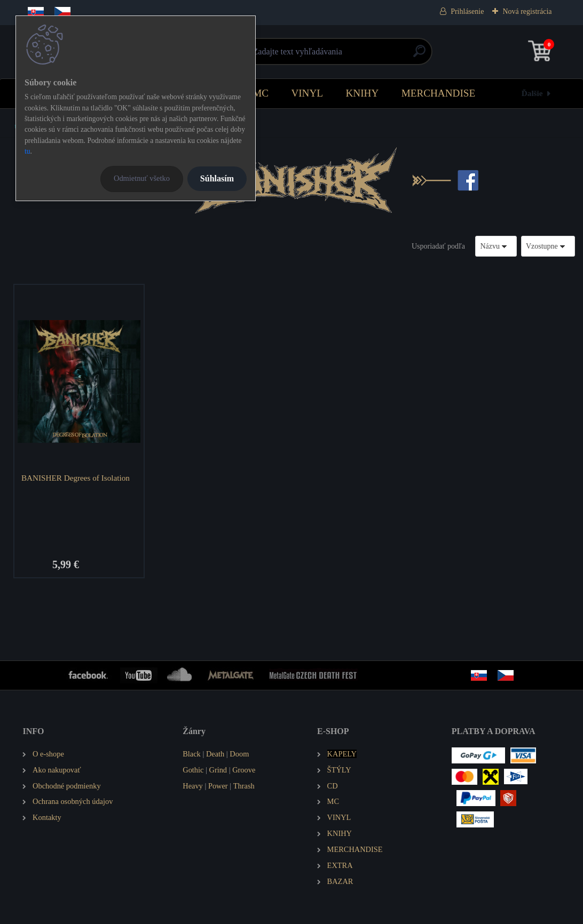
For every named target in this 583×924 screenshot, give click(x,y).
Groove (244, 770)
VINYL (307, 93)
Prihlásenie (467, 11)
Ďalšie (532, 93)
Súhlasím (217, 178)
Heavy (193, 786)
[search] (419, 55)
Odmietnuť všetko (142, 178)
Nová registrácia (527, 11)
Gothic (193, 770)
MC (261, 93)
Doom (239, 754)
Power (218, 786)
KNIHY (362, 93)
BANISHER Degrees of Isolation (76, 478)
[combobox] (496, 246)
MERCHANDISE (439, 93)
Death (215, 754)
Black (192, 754)
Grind (218, 770)
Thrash (244, 786)
